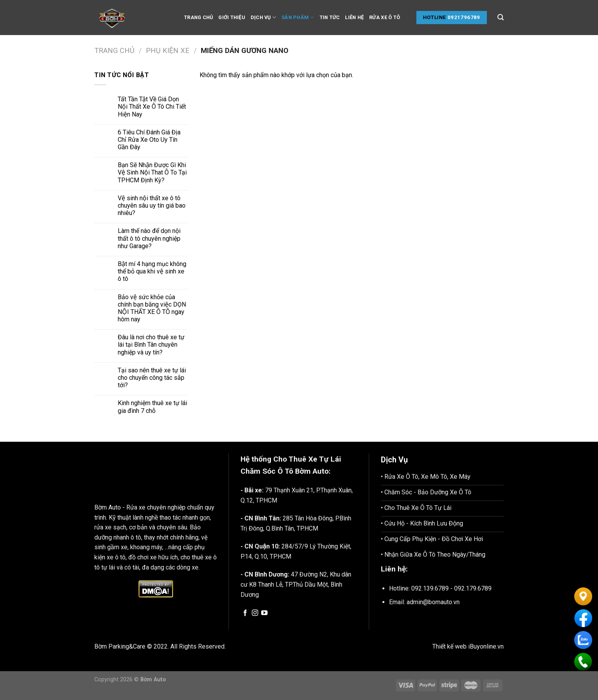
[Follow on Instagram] (255, 613)
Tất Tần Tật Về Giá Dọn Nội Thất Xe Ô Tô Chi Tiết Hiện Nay (152, 107)
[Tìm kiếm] (501, 17)
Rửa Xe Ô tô (385, 17)
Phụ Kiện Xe (168, 50)
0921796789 (464, 17)
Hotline (435, 17)
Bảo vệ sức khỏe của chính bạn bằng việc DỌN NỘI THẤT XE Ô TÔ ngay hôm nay (152, 308)
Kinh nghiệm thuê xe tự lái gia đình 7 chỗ (152, 407)
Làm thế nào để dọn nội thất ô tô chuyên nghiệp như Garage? (149, 238)
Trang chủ (198, 17)
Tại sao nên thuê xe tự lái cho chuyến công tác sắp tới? (152, 378)
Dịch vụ (263, 17)
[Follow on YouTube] (264, 613)
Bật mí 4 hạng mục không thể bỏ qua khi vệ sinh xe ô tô (152, 271)
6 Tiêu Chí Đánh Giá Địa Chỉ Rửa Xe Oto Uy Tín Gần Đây (149, 140)
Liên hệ (354, 17)
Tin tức (330, 17)
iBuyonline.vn (486, 646)
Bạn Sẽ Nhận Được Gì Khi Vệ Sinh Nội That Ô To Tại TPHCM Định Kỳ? (152, 172)
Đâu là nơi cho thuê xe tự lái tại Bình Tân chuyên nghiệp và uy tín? (151, 345)
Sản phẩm (298, 17)
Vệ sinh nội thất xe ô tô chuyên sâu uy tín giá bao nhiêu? (152, 205)
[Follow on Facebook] (245, 613)
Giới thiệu (232, 17)
